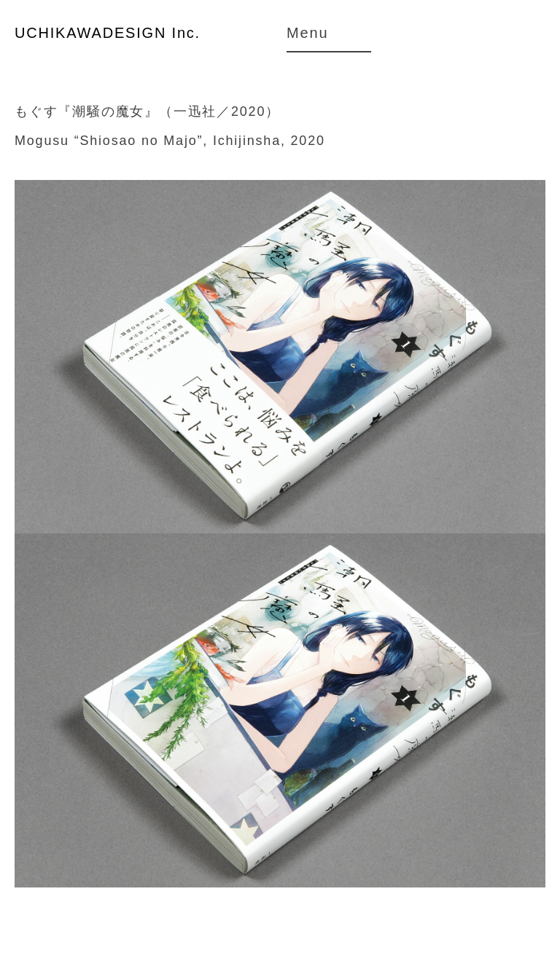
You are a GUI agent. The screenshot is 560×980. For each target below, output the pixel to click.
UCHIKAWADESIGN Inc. (108, 33)
